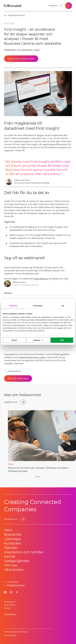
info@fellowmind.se (16, 585)
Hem (8, 530)
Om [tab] (63, 306)
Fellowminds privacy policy (32, 357)
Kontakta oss (10, 614)
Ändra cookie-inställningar (16, 632)
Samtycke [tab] (13, 306)
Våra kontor (14, 570)
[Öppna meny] (69, 6)
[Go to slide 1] (36, 477)
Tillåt (62, 340)
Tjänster (11, 548)
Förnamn (8, 293)
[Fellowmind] (13, 6)
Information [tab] (38, 306)
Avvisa (14, 340)
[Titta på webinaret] (18, 378)
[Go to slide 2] (38, 477)
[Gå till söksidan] (61, 6)
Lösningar (13, 539)
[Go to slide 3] (40, 477)
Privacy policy (10, 635)
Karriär (10, 556)
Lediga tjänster (17, 561)
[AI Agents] (53, 6)
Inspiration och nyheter (24, 552)
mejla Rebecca (41, 279)
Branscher (13, 534)
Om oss (11, 565)
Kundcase (12, 543)
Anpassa (38, 340)
